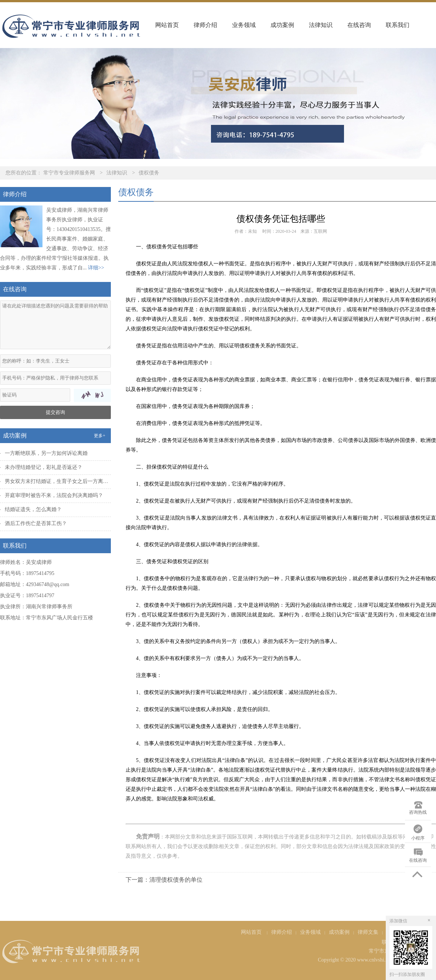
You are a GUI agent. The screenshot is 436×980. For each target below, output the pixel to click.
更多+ (100, 436)
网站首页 (167, 25)
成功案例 (282, 25)
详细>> (96, 268)
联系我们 (398, 25)
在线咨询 (359, 25)
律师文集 (368, 932)
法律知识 (321, 25)
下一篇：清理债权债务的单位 (164, 880)
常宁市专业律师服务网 (69, 173)
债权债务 (149, 173)
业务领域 (244, 25)
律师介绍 (205, 25)
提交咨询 (55, 412)
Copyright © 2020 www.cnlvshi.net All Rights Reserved (377, 960)
